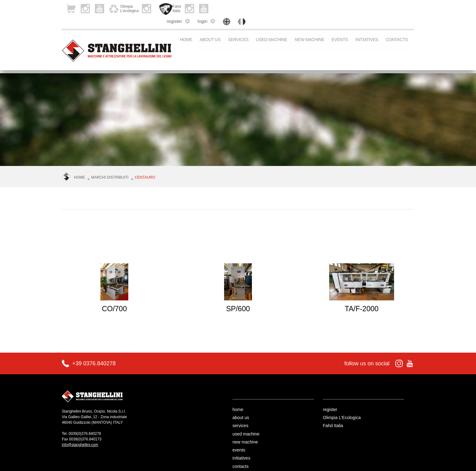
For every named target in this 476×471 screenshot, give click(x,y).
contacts (397, 29)
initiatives (367, 29)
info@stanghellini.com (80, 433)
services (238, 29)
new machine (309, 29)
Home (186, 29)
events (340, 29)
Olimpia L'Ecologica (352, 405)
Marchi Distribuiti (110, 166)
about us (210, 29)
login (363, 8)
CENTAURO (145, 166)
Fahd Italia (343, 414)
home (248, 397)
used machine (272, 29)
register (335, 8)
